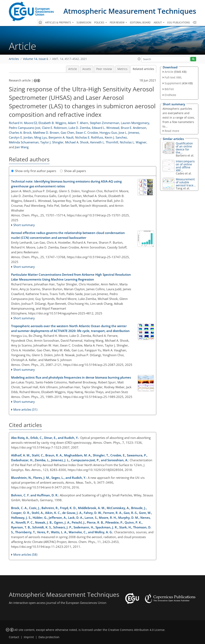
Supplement (173, 83)
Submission (84, 22)
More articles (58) (25, 554)
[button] (139, 59)
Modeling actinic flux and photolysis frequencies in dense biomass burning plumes (71, 377)
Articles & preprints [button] (58, 22)
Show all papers (73, 171)
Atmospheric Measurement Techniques (130, 11)
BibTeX (169, 89)
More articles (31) (25, 409)
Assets (87, 69)
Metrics (122, 69)
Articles (14, 59)
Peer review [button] (117, 22)
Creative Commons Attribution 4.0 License (136, 630)
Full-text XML (173, 77)
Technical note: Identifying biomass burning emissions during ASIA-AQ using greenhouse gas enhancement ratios (66, 184)
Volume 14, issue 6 (36, 59)
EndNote (170, 95)
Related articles (143, 69)
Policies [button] (100, 22)
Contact (14, 637)
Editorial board (140, 22)
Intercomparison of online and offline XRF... (185, 166)
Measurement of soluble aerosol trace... (186, 182)
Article (73, 69)
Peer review (104, 69)
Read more (172, 131)
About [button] (158, 22)
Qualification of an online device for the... (184, 148)
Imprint (29, 637)
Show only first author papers (34, 171)
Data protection (49, 637)
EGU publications (179, 22)
